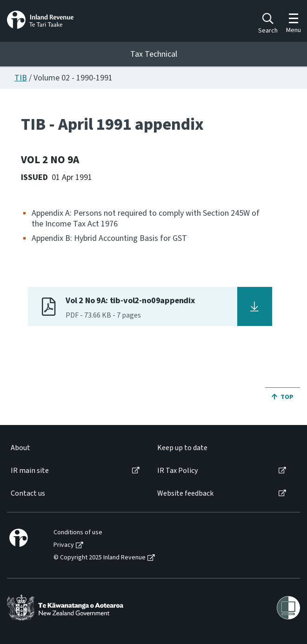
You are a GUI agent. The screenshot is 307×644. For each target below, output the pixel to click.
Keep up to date (182, 448)
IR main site (30, 471)
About (20, 448)
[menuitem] (74, 448)
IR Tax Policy (177, 471)
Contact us (28, 494)
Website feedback (185, 494)
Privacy (64, 545)
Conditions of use (78, 533)
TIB (21, 78)
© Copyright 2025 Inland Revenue (100, 558)
